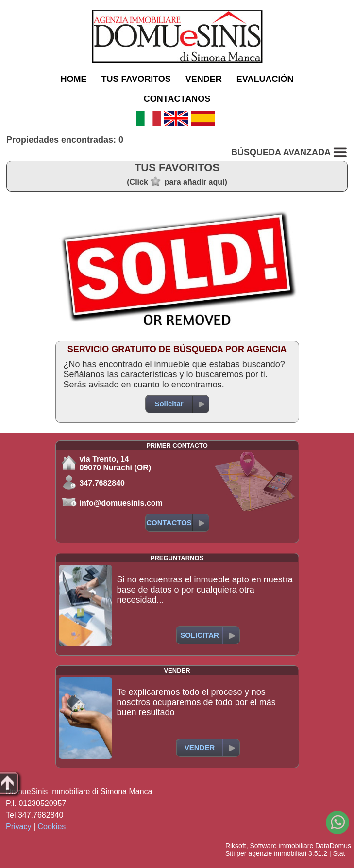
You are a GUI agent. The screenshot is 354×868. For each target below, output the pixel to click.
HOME (73, 79)
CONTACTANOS (177, 99)
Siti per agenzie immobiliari (266, 853)
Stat (339, 853)
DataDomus (333, 846)
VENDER (204, 79)
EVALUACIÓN (265, 79)
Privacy (18, 827)
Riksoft (236, 846)
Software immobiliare (281, 846)
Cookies (52, 827)
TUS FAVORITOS (136, 79)
